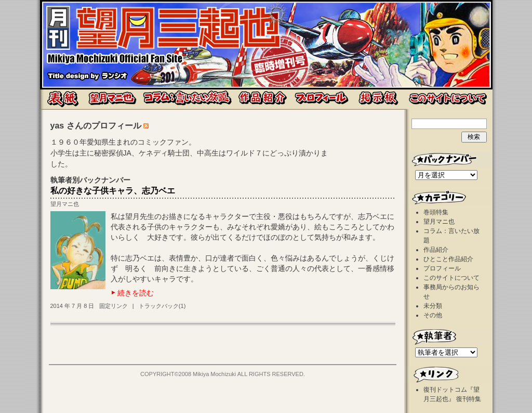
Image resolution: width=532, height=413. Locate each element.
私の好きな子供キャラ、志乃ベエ (113, 191)
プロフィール (442, 268)
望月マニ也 (65, 204)
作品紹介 (436, 250)
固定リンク (114, 306)
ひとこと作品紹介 (448, 259)
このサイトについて (451, 278)
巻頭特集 (436, 212)
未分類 (433, 306)
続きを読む (136, 293)
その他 (433, 315)
